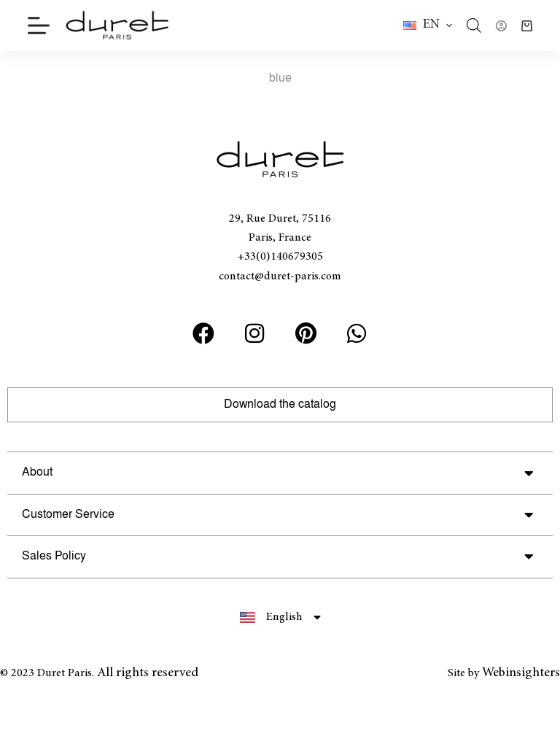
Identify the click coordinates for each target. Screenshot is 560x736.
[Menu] (39, 26)
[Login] (501, 26)
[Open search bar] (474, 26)
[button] (428, 26)
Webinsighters (521, 673)
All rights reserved (148, 673)
